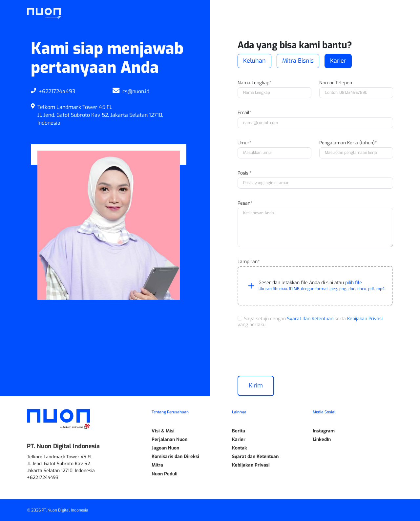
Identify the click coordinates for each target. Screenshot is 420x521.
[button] (251, 286)
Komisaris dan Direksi (175, 457)
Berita (239, 431)
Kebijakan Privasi (365, 319)
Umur (243, 143)
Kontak (240, 448)
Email (243, 113)
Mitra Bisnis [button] (298, 61)
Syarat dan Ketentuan (310, 319)
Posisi (243, 173)
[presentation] (287, 352)
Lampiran (248, 262)
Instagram (324, 431)
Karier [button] (338, 61)
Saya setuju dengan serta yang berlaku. (310, 322)
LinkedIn (322, 440)
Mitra (157, 465)
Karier (239, 440)
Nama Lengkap (253, 83)
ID (367, 13)
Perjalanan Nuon (169, 440)
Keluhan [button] (254, 61)
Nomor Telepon (336, 83)
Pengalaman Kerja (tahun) (347, 143)
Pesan (244, 203)
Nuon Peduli (165, 474)
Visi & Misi (163, 431)
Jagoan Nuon (165, 448)
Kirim (256, 386)
